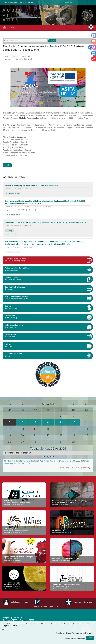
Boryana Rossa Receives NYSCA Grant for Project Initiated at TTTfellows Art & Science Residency (45, 222)
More (4, 629)
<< (9, 404)
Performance (81, 639)
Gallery (10, 231)
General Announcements (13, 193)
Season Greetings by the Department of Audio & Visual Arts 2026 (32, 185)
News (12, 28)
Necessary (70, 639)
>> (86, 404)
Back (7, 165)
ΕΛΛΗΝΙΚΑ (69, 2)
